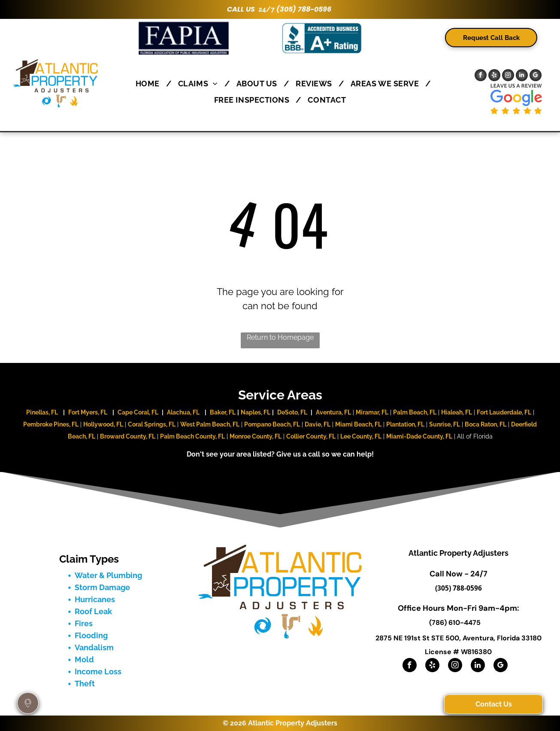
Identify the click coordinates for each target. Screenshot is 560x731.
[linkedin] (522, 76)
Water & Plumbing (108, 575)
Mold (84, 659)
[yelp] (494, 76)
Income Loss (98, 672)
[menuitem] (150, 84)
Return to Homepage (280, 337)
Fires (84, 623)
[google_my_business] (536, 76)
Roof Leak (93, 611)
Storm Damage (102, 587)
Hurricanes (95, 599)
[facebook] (481, 76)
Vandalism (94, 647)
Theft (85, 684)
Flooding (91, 635)
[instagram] (508, 76)
